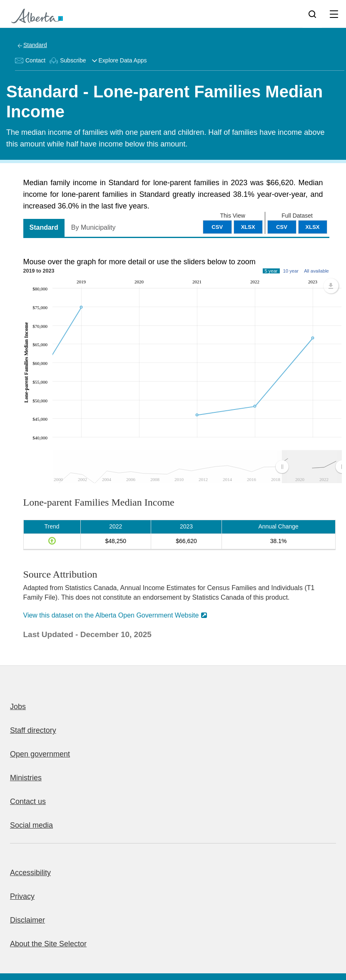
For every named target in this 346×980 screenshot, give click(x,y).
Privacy (22, 896)
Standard (35, 45)
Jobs (18, 707)
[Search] (312, 14)
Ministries (26, 778)
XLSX (313, 227)
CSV (282, 227)
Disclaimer (27, 920)
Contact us (28, 801)
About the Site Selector (48, 944)
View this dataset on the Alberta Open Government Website (111, 615)
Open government (40, 754)
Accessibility (30, 873)
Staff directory (33, 730)
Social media (31, 825)
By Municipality (93, 227)
